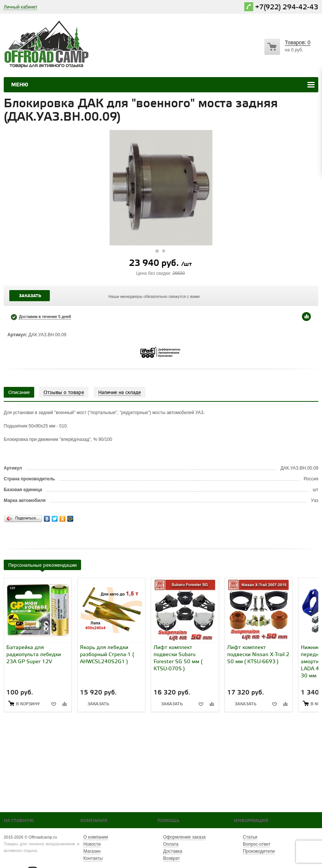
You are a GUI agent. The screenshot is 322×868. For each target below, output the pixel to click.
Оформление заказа (184, 837)
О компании (96, 837)
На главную (19, 821)
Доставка (173, 851)
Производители (259, 851)
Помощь (168, 821)
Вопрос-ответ (257, 844)
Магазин (92, 851)
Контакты (93, 858)
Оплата (171, 844)
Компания (94, 821)
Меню (20, 85)
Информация (251, 821)
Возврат (172, 858)
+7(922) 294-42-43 (287, 7)
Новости (92, 844)
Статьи (250, 837)
